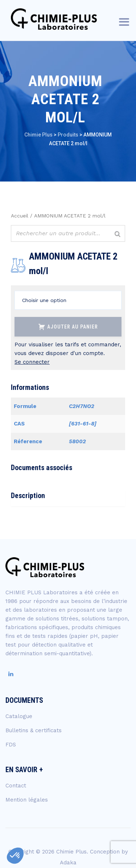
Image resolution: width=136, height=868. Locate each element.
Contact (16, 786)
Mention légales (27, 800)
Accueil (20, 216)
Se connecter (32, 362)
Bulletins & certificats (34, 730)
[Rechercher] (118, 234)
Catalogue (19, 716)
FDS (11, 745)
